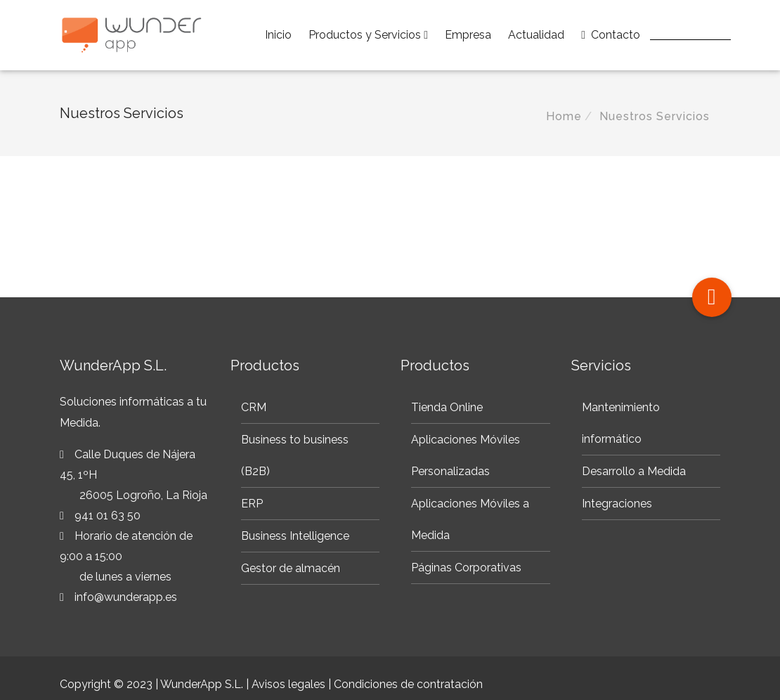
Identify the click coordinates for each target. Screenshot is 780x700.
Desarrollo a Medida (634, 471)
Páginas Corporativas (466, 568)
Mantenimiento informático (621, 423)
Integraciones (617, 504)
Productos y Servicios (368, 35)
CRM (254, 407)
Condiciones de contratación (408, 684)
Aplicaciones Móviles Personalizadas (466, 455)
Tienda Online (447, 407)
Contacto (611, 35)
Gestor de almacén (291, 568)
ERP (252, 504)
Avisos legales (288, 684)
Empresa (468, 35)
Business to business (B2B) (295, 455)
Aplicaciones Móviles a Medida (470, 519)
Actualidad (536, 35)
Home (564, 116)
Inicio (278, 35)
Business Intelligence (295, 536)
